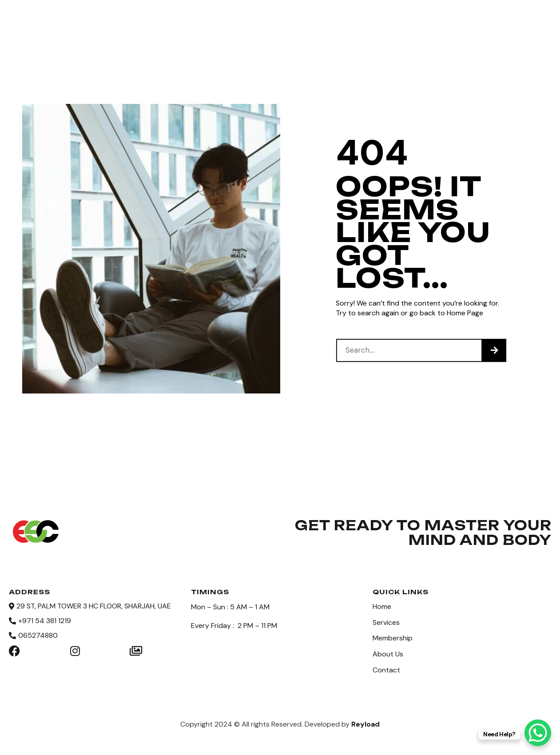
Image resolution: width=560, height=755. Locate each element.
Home (162, 18)
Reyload (365, 721)
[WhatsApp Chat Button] (538, 733)
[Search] (494, 350)
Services (208, 18)
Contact (386, 18)
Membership (269, 18)
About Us (331, 18)
